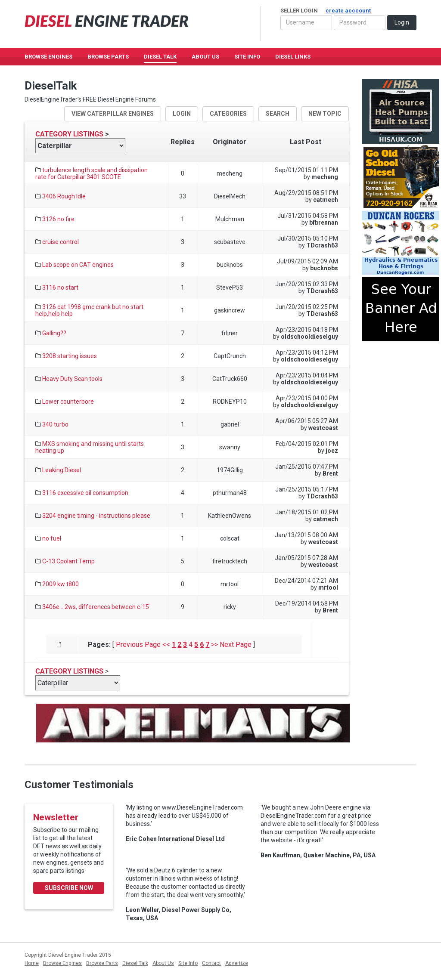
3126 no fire (58, 219)
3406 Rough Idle (64, 196)
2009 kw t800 (61, 584)
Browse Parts (108, 57)
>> (214, 645)
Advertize (237, 963)
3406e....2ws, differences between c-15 (96, 607)
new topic (325, 114)
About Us (205, 57)
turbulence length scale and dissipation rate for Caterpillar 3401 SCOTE (92, 173)
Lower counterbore (68, 402)
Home (32, 963)
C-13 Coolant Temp (68, 561)
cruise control (61, 242)
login (182, 114)
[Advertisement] (401, 375)
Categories (228, 114)
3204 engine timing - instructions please (96, 516)
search (278, 114)
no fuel (52, 538)
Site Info (247, 57)
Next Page (236, 645)
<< (166, 645)
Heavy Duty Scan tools (72, 379)
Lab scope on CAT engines (78, 265)
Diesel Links (293, 57)
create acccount (348, 11)
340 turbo (55, 424)
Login (402, 22)
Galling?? (54, 333)
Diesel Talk (160, 57)
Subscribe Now (69, 888)
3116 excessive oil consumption (85, 493)
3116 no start (60, 288)
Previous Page (138, 645)
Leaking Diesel (62, 470)
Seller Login (326, 11)
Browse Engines (48, 57)
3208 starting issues (70, 356)
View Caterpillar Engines (113, 114)
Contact (211, 963)
